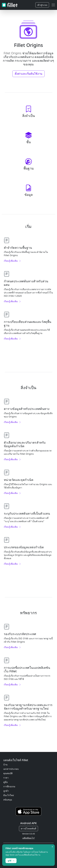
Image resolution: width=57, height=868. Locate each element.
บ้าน (5, 765)
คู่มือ (6, 782)
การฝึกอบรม (9, 786)
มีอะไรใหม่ (9, 795)
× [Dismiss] (52, 847)
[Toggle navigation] (53, 5)
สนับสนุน (8, 800)
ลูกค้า (6, 791)
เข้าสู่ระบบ (42, 5)
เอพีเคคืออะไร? (28, 838)
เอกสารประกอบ (11, 769)
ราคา (6, 778)
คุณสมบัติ (8, 773)
